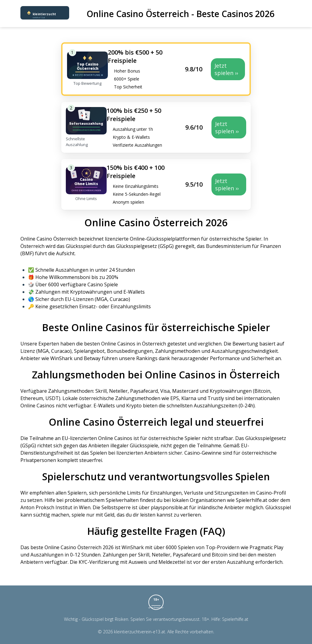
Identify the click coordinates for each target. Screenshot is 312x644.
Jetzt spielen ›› (226, 69)
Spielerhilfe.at (235, 619)
